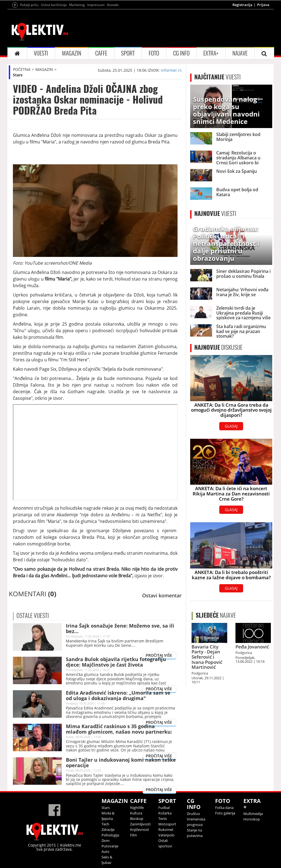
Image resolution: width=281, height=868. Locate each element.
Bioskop (137, 819)
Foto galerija (225, 813)
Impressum (96, 5)
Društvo (193, 814)
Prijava (263, 5)
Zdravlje (108, 830)
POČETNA (22, 69)
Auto (106, 852)
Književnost (140, 830)
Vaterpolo (166, 835)
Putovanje (110, 846)
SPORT (128, 53)
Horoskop (252, 819)
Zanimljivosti (140, 824)
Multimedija (253, 814)
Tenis (163, 819)
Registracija (242, 5)
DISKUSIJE (218, 347)
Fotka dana (224, 808)
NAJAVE (240, 53)
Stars (18, 75)
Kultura (136, 813)
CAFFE (101, 53)
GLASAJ (231, 426)
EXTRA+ (211, 53)
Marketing (77, 5)
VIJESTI (41, 53)
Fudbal (164, 808)
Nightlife (137, 808)
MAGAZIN (72, 53)
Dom (106, 841)
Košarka (165, 813)
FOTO (154, 53)
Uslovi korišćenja (54, 5)
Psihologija (110, 835)
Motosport (167, 824)
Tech (105, 824)
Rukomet (166, 830)
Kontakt (113, 5)
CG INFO (181, 53)
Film (134, 835)
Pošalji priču (29, 5)
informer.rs (171, 70)
